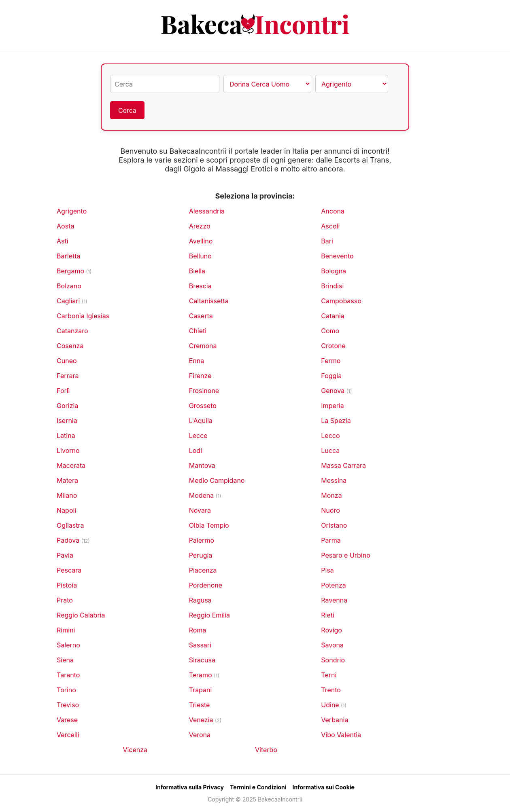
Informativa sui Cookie (324, 787)
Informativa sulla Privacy (190, 787)
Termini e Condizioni (258, 787)
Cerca (127, 110)
